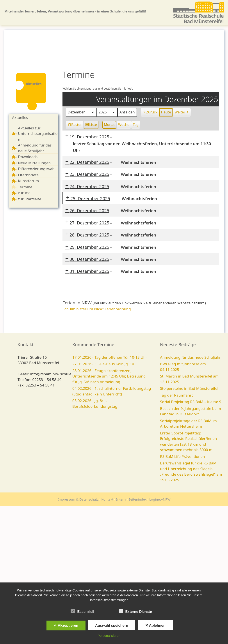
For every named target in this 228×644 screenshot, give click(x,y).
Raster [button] (75, 125)
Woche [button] (124, 125)
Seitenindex (137, 499)
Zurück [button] (150, 112)
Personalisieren (109, 636)
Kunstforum (28, 181)
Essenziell (82, 611)
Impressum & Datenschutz (78, 499)
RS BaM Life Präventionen (183, 456)
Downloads (28, 157)
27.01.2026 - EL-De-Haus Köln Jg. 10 (103, 364)
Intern (121, 499)
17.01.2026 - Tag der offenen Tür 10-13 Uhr (110, 357)
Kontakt (107, 499)
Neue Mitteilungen (34, 163)
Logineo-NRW (160, 499)
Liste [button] (91, 125)
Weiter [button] (182, 112)
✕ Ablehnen (155, 625)
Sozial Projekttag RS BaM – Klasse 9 (191, 402)
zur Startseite (30, 199)
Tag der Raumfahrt (176, 395)
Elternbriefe (28, 175)
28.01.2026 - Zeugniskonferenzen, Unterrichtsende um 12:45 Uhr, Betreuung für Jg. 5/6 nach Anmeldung (109, 376)
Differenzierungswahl (37, 169)
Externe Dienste (135, 611)
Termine (25, 187)
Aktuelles (20, 117)
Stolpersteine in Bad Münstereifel (189, 388)
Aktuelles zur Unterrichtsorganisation (38, 134)
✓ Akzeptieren (66, 625)
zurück (24, 193)
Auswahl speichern (112, 625)
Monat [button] (109, 125)
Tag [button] (136, 125)
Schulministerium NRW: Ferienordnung (97, 309)
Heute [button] (166, 112)
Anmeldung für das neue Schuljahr (190, 357)
